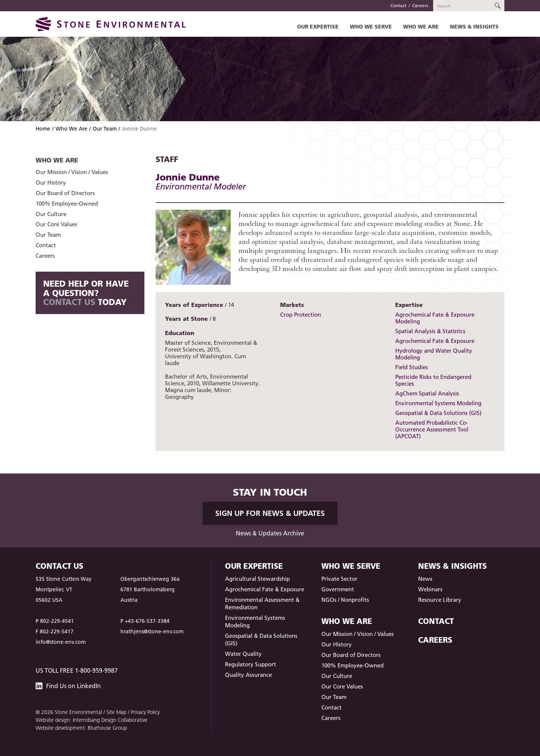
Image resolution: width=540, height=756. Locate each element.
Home (43, 129)
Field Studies (412, 367)
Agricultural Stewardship (257, 579)
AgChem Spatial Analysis (427, 393)
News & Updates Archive (270, 533)
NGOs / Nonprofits (345, 600)
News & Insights (474, 26)
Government (338, 589)
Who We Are (421, 26)
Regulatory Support (250, 664)
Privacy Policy (145, 712)
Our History (51, 183)
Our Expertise (318, 26)
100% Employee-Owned (67, 204)
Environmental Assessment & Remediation (262, 603)
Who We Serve (371, 26)
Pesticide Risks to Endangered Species (433, 380)
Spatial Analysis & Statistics (430, 331)
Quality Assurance (248, 675)
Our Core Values (56, 224)
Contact (398, 5)
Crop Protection (301, 315)
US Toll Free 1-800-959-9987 (77, 670)
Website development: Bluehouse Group (81, 728)
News (425, 579)
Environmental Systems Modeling (438, 403)
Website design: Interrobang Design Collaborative (91, 720)
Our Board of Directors (65, 193)
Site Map (116, 712)
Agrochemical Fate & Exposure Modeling (435, 318)
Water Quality (243, 654)
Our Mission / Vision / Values (72, 172)
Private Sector (339, 579)
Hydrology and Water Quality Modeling (434, 354)
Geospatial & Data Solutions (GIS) (438, 413)
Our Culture (51, 214)
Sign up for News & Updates (270, 513)
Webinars (430, 589)
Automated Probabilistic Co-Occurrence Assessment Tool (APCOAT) (432, 429)
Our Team (105, 129)
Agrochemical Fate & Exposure (435, 341)
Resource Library (440, 600)
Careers (420, 5)
